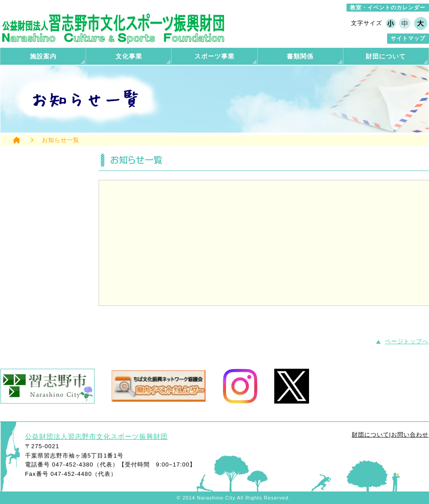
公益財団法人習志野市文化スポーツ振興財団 (96, 436)
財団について (371, 435)
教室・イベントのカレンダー (388, 8)
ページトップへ (407, 341)
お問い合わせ (410, 435)
